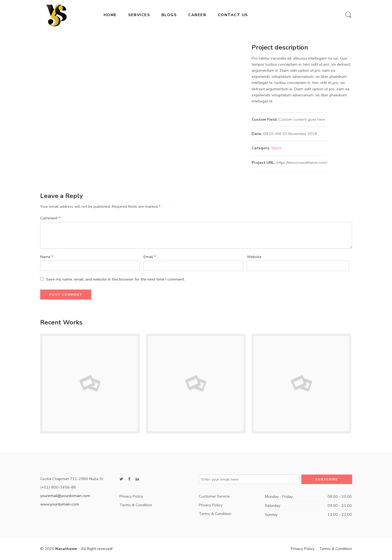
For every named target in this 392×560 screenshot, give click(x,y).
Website (254, 257)
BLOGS (169, 15)
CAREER (197, 15)
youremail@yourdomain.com (65, 496)
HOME (110, 15)
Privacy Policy (131, 496)
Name (47, 257)
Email (150, 257)
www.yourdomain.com (60, 504)
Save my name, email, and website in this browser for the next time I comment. (116, 279)
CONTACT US (233, 15)
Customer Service (214, 496)
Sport (276, 148)
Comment (50, 218)
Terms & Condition (136, 505)
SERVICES (139, 15)
